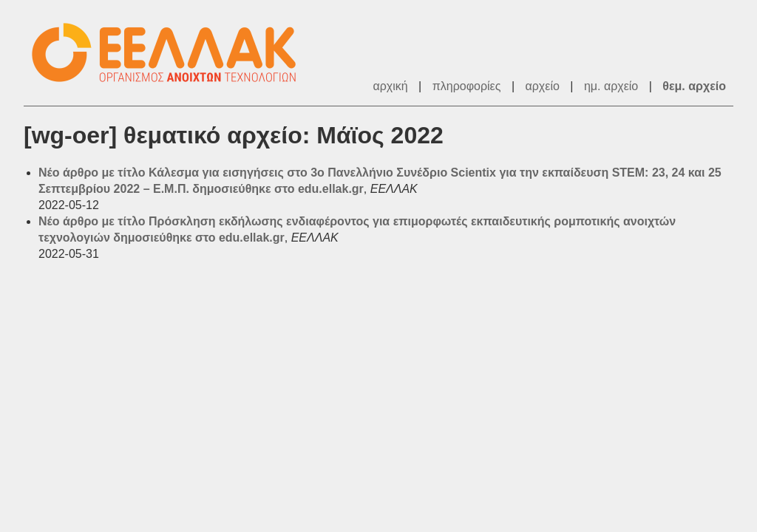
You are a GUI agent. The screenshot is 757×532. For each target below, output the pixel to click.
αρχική (390, 86)
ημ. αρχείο (611, 86)
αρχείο (543, 86)
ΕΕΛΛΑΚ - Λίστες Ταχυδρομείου (172, 53)
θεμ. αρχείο (694, 86)
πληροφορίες (467, 86)
